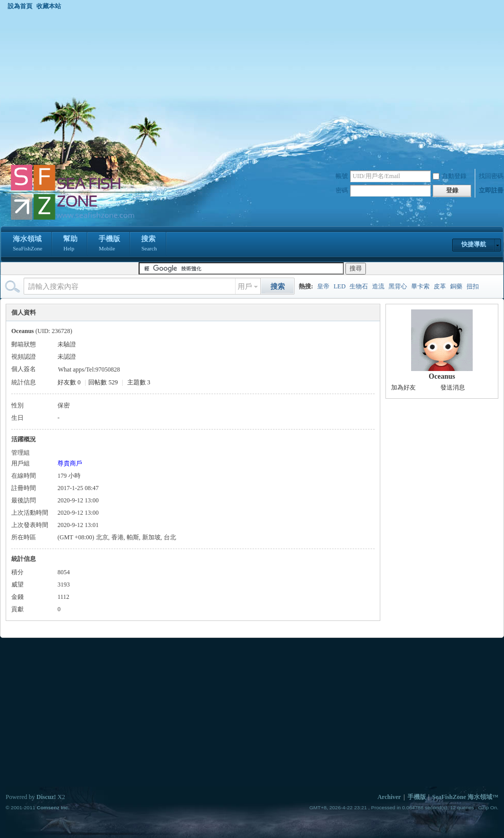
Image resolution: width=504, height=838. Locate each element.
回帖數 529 (103, 382)
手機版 (109, 244)
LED (340, 286)
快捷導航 (474, 244)
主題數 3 (139, 382)
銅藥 (456, 286)
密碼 (342, 190)
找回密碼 (491, 176)
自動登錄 (450, 176)
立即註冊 (491, 190)
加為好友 (403, 387)
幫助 (70, 244)
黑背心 (398, 286)
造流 (378, 286)
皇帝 (323, 286)
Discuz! (46, 797)
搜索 (149, 244)
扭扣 (473, 286)
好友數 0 (69, 382)
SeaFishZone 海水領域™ (465, 797)
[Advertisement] (252, 87)
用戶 (245, 287)
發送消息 (453, 387)
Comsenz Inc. (53, 807)
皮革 (440, 286)
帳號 (342, 176)
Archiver (389, 797)
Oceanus (442, 376)
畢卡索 (420, 286)
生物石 (359, 286)
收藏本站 (49, 6)
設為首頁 (20, 6)
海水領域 (27, 244)
